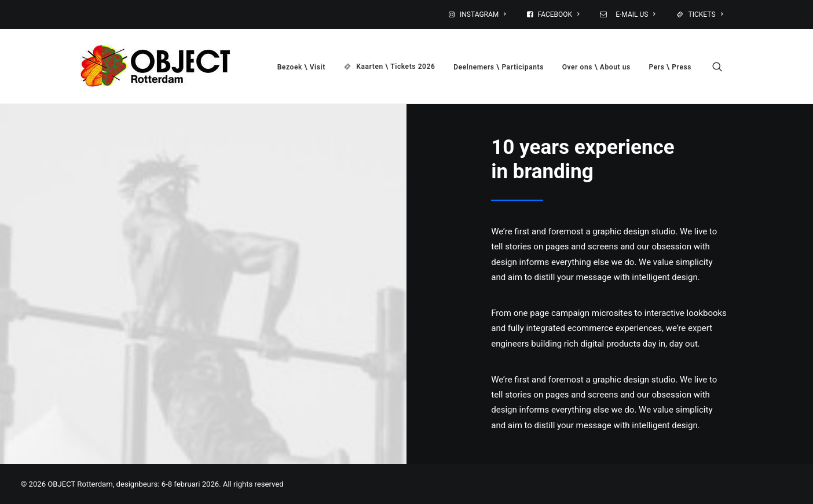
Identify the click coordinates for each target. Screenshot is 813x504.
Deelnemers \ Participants (499, 67)
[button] (723, 66)
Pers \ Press (670, 67)
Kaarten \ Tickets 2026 (395, 67)
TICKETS (706, 14)
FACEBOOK (559, 14)
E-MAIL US (634, 14)
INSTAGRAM (483, 14)
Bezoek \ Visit (301, 67)
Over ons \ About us (596, 67)
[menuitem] (485, 14)
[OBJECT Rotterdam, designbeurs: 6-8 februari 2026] (155, 66)
